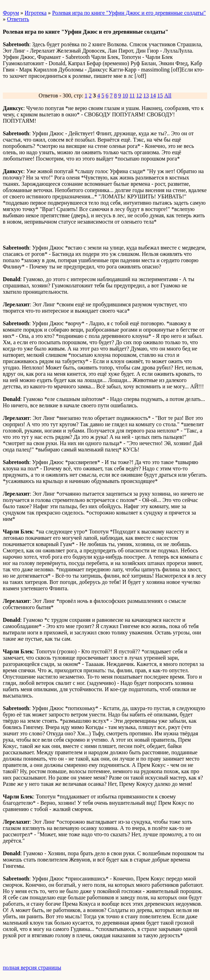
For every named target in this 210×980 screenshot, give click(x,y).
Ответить (18, 19)
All (168, 96)
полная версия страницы (32, 968)
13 (146, 96)
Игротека (36, 13)
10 (125, 96)
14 (153, 96)
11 (132, 96)
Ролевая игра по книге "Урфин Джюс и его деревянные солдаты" (129, 13)
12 (139, 96)
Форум (11, 13)
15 (160, 96)
